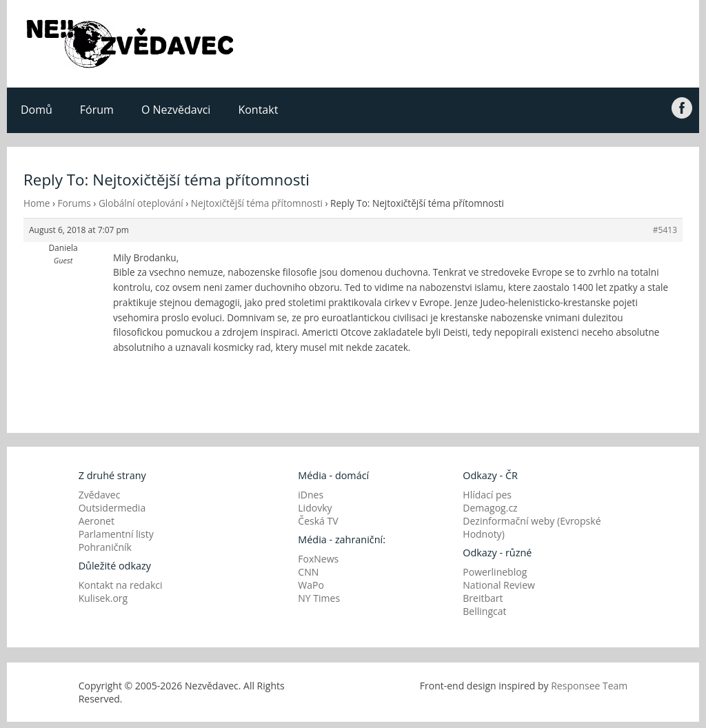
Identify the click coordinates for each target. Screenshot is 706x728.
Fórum (97, 110)
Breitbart (483, 598)
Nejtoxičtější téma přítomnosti (257, 203)
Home (37, 203)
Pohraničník (105, 547)
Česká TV (318, 521)
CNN (308, 572)
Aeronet (97, 521)
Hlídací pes (487, 495)
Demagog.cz (490, 508)
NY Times (319, 598)
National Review (499, 585)
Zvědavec (100, 495)
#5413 (665, 230)
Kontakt (258, 110)
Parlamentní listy (116, 534)
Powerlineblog (495, 572)
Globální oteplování (141, 203)
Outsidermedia (112, 508)
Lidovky (315, 508)
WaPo (311, 585)
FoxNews (318, 559)
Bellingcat (484, 611)
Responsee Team (589, 686)
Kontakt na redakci (121, 585)
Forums (74, 203)
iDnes (311, 495)
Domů (37, 110)
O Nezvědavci (176, 110)
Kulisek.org (103, 598)
